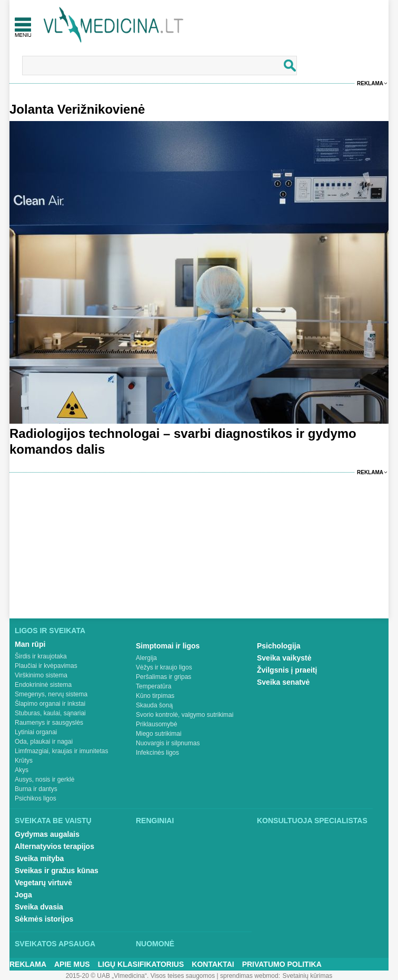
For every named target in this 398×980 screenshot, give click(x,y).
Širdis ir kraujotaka (41, 656)
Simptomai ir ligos (168, 646)
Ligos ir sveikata (50, 631)
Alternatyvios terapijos (54, 846)
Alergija (146, 658)
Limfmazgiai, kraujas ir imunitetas (61, 751)
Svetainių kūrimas (308, 976)
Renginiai (155, 821)
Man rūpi (30, 644)
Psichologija (278, 646)
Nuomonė (155, 944)
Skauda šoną (154, 705)
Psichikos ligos (36, 798)
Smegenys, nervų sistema (51, 694)
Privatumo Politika (282, 964)
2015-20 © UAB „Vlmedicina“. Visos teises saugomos (140, 976)
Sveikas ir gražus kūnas (57, 871)
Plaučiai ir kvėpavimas (46, 666)
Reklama (370, 83)
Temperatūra (153, 686)
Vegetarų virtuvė (43, 883)
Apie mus (72, 964)
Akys (22, 770)
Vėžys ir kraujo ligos (164, 667)
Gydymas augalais (47, 834)
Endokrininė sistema (43, 685)
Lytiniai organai (36, 732)
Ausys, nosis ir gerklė (44, 779)
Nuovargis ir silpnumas (168, 743)
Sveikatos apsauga (55, 944)
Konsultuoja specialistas (312, 821)
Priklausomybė (157, 724)
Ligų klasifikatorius (141, 964)
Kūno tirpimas (155, 696)
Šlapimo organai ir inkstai (50, 704)
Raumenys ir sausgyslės (49, 723)
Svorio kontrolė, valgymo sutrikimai (185, 715)
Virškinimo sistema (41, 675)
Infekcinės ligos (157, 753)
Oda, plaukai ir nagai (44, 742)
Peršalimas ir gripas (163, 677)
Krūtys (24, 761)
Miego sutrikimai (159, 734)
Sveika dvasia (39, 907)
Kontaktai (213, 964)
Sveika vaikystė (284, 658)
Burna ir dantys (36, 789)
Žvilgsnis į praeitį (287, 670)
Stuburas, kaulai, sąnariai (50, 713)
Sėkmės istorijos (44, 919)
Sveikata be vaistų (53, 821)
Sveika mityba (39, 858)
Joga (23, 895)
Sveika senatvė (283, 682)
